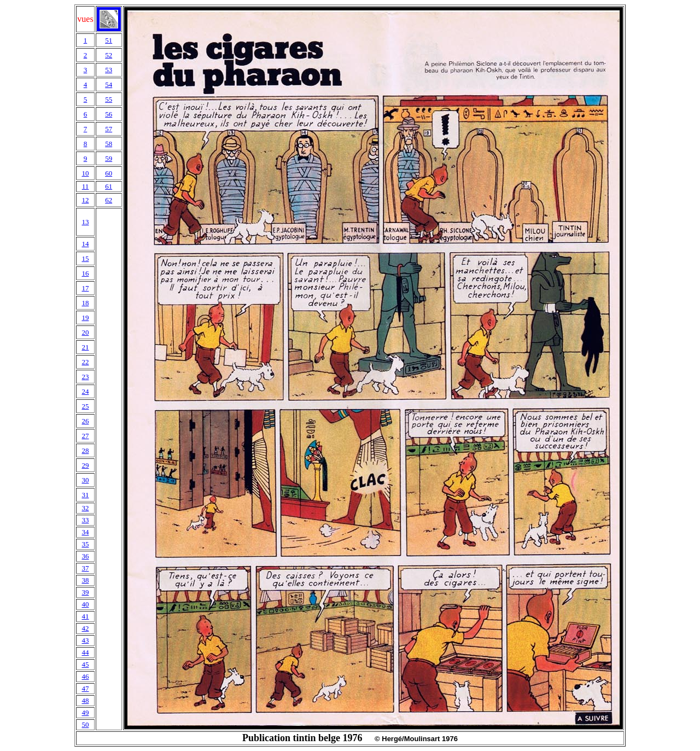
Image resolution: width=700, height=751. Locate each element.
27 (85, 436)
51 (109, 40)
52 (109, 55)
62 (109, 200)
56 (109, 114)
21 (85, 347)
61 (109, 186)
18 (85, 303)
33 (85, 520)
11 (86, 186)
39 (85, 592)
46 (85, 676)
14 (85, 244)
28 (85, 450)
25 (85, 406)
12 (85, 200)
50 (85, 724)
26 (85, 421)
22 (85, 362)
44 (85, 652)
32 (85, 508)
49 (85, 712)
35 (85, 544)
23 (85, 377)
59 (109, 158)
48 (85, 700)
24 (85, 391)
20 (85, 332)
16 (85, 273)
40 (85, 604)
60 (109, 173)
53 (109, 70)
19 (85, 318)
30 (85, 480)
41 (85, 616)
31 (85, 495)
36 (85, 556)
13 (85, 222)
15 (85, 258)
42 (85, 628)
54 (109, 85)
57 (109, 129)
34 (85, 532)
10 (85, 173)
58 (109, 144)
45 (85, 664)
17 (85, 288)
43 (85, 640)
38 (85, 580)
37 (85, 568)
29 (85, 465)
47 (85, 688)
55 (109, 99)
